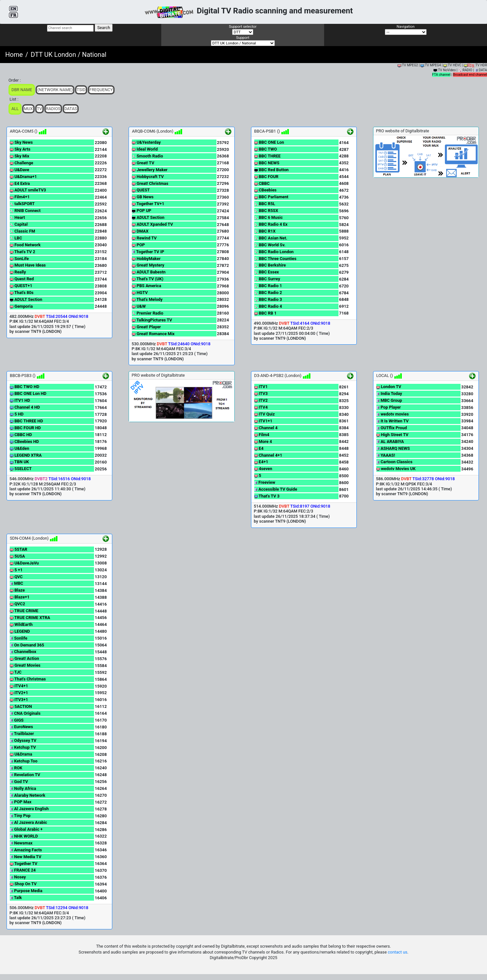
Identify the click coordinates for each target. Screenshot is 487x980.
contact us (398, 952)
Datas (71, 109)
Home (14, 55)
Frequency (101, 90)
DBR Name (22, 90)
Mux (28, 109)
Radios (53, 109)
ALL (15, 109)
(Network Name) (55, 90)
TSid (81, 90)
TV (39, 109)
